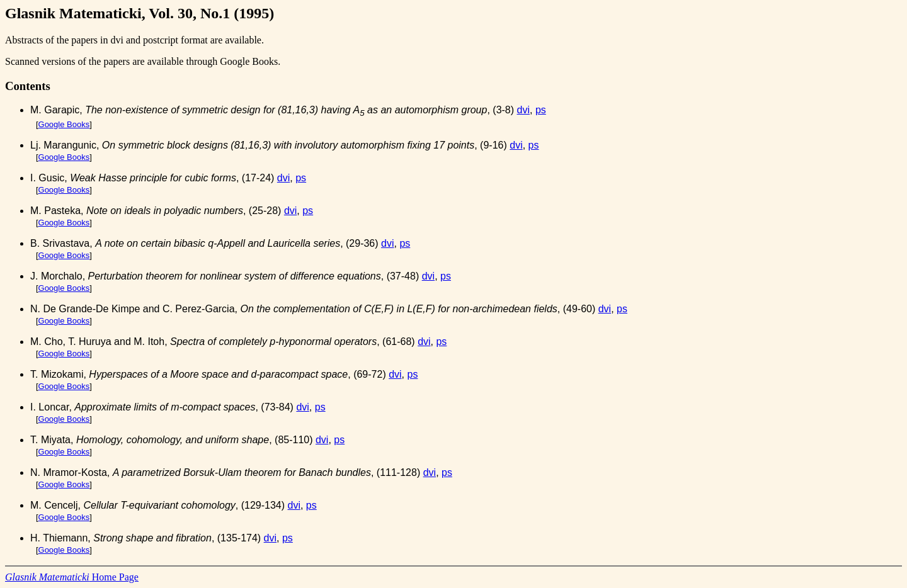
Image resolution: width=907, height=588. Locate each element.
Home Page (72, 577)
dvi (523, 110)
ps (541, 110)
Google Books (64, 124)
